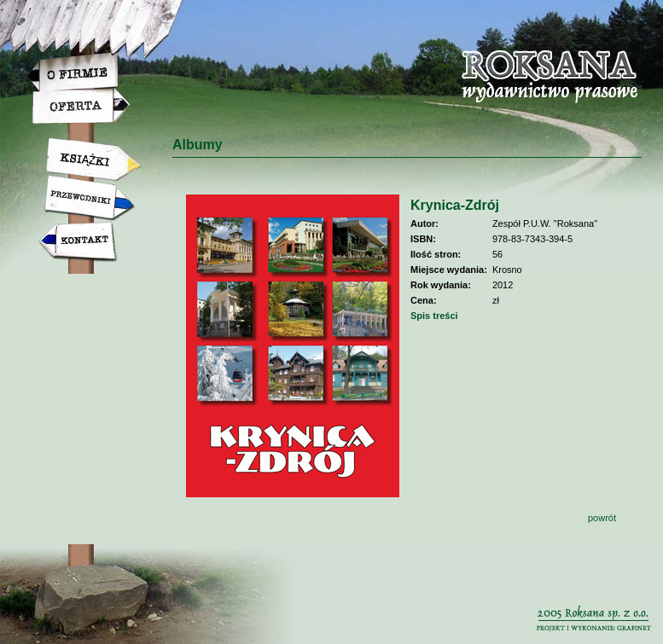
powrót (602, 518)
